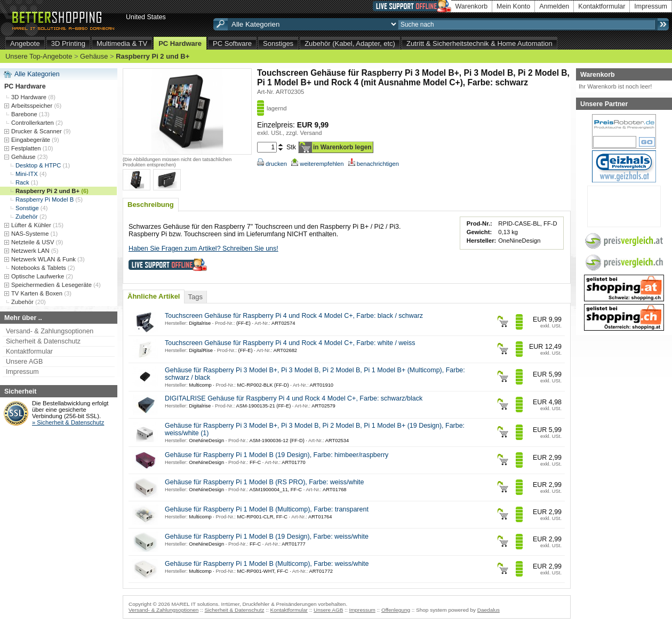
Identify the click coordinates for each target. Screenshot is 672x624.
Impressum (651, 6)
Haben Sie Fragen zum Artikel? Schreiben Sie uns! (203, 249)
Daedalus (489, 610)
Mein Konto (513, 6)
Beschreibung (151, 205)
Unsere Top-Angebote (39, 56)
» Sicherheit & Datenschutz (68, 422)
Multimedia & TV (122, 43)
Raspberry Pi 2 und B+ (153, 56)
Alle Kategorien (37, 74)
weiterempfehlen (317, 164)
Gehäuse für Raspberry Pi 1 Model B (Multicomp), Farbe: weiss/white (267, 564)
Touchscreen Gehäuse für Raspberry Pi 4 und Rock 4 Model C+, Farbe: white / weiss (290, 343)
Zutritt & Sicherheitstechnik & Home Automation (479, 43)
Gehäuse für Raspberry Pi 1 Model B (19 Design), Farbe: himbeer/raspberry (277, 455)
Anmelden (554, 6)
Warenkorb (472, 6)
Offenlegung (396, 610)
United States (146, 17)
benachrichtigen (374, 164)
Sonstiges (278, 43)
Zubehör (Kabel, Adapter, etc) (350, 43)
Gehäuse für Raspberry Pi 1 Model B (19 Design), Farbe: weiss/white (267, 537)
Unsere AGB (24, 362)
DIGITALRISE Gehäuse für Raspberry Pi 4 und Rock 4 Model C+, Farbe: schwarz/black (294, 398)
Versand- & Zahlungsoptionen (50, 331)
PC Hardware (180, 43)
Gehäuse (94, 56)
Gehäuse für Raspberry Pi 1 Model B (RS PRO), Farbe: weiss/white (265, 482)
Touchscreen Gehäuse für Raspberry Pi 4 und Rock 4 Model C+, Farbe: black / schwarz (294, 316)
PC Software (232, 43)
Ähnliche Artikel (154, 296)
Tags (195, 297)
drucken (272, 164)
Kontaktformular (602, 6)
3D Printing (68, 43)
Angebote (25, 43)
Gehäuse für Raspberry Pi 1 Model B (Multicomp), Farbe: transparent (267, 509)
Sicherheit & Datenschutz (43, 341)
